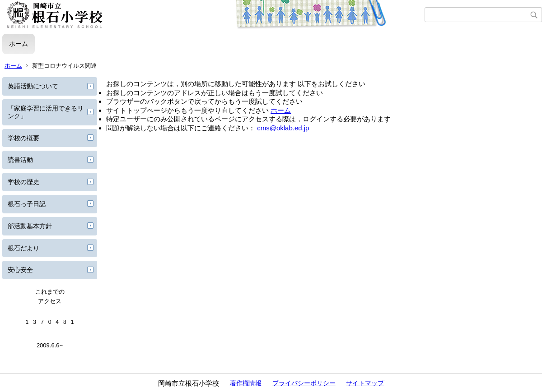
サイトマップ (365, 383)
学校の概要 (23, 138)
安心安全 (20, 270)
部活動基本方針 (30, 226)
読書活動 (20, 160)
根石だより (23, 248)
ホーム (19, 44)
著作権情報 (246, 383)
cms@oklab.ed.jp (283, 128)
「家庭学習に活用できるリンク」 (46, 112)
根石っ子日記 (27, 204)
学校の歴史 (23, 182)
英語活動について (33, 86)
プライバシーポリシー (304, 383)
